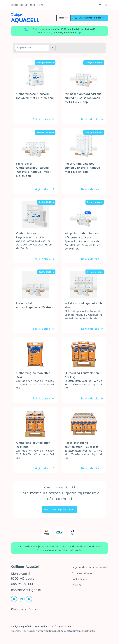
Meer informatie (72, 550)
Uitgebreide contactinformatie (90, 567)
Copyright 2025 (87, 631)
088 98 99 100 (22, 584)
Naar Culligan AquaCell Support (60, 509)
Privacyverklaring (82, 573)
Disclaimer (74, 631)
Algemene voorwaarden (24, 631)
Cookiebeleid (79, 579)
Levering (77, 585)
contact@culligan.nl (26, 590)
